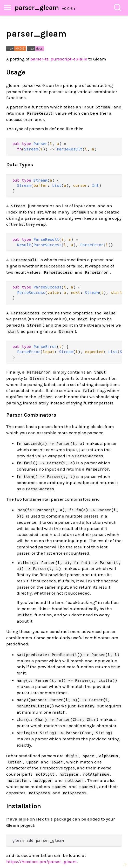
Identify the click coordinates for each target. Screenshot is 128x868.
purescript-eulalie (69, 59)
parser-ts (39, 59)
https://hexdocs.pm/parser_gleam (42, 862)
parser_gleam (37, 8)
